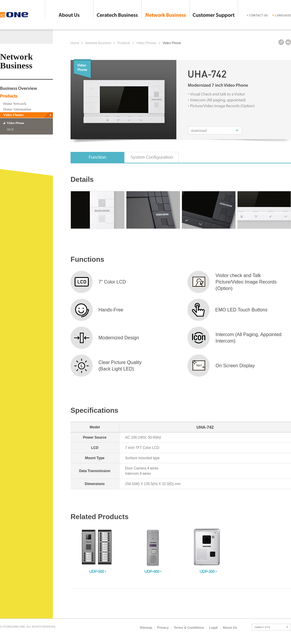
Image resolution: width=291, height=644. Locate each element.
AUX (10, 129)
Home (75, 43)
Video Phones (13, 115)
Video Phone (15, 123)
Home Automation (17, 109)
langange (282, 15)
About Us (69, 15)
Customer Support (214, 15)
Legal (214, 628)
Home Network (15, 104)
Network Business (166, 15)
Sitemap (146, 628)
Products (124, 43)
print (288, 42)
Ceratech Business (117, 15)
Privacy (163, 628)
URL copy (281, 42)
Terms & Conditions (189, 628)
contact (257, 15)
